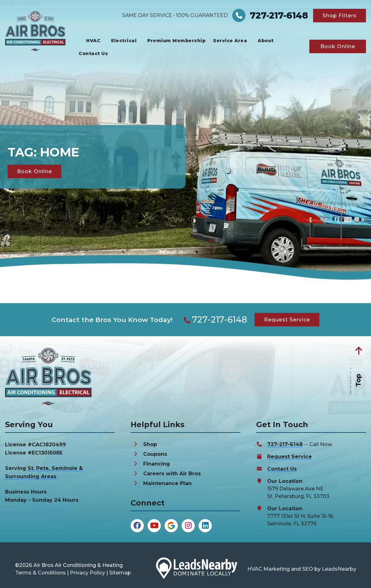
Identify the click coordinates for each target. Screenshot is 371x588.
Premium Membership (176, 41)
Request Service (289, 457)
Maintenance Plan (167, 483)
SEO (308, 569)
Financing (157, 464)
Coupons (155, 454)
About (266, 41)
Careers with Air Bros (172, 474)
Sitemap (120, 573)
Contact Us (93, 54)
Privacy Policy (87, 573)
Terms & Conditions (40, 573)
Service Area (230, 41)
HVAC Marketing (269, 569)
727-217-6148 (219, 320)
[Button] (340, 16)
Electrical (124, 41)
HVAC (93, 41)
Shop (150, 444)
